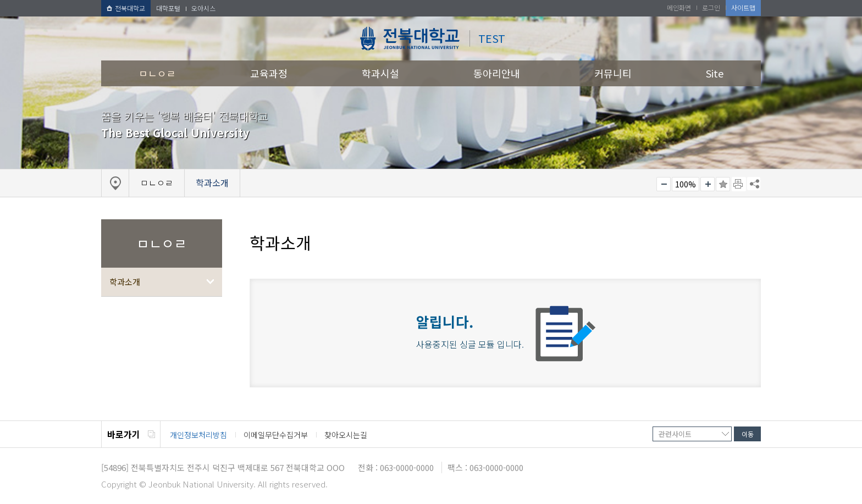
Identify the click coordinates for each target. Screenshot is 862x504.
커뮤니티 (613, 73)
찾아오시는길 (346, 435)
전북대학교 (126, 8)
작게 (664, 184)
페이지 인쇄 (739, 184)
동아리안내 (497, 73)
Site (715, 73)
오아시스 (203, 8)
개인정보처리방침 (198, 435)
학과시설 (380, 73)
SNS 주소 (754, 184)
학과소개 (125, 282)
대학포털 (168, 8)
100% (686, 184)
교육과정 (269, 73)
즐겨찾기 (723, 184)
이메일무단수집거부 (276, 435)
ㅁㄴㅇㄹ (157, 73)
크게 (708, 184)
